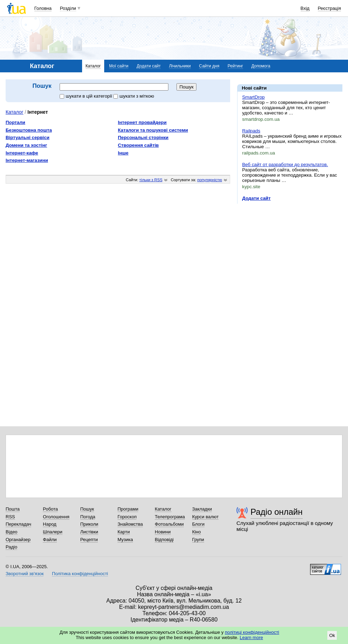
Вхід (305, 8)
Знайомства (130, 524)
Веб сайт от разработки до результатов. (285, 165)
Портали (15, 122)
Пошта (13, 509)
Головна (43, 8)
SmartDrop (253, 97)
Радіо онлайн (277, 512)
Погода (88, 517)
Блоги (198, 524)
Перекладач (18, 524)
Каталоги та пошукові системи (153, 130)
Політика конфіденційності (80, 574)
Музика (125, 540)
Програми (128, 509)
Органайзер (18, 540)
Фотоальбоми (169, 524)
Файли (50, 540)
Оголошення (56, 517)
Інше (123, 153)
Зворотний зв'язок (25, 574)
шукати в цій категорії (86, 96)
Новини (163, 532)
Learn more (251, 638)
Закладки (202, 509)
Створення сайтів (138, 145)
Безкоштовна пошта (29, 130)
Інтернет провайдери (142, 122)
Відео (12, 532)
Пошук (87, 509)
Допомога (261, 66)
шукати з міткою (134, 96)
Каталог (93, 66)
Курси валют (206, 517)
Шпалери (53, 532)
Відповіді (164, 540)
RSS (10, 517)
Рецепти (89, 540)
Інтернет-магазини (27, 160)
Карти (124, 532)
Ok (332, 635)
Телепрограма (170, 517)
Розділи (68, 8)
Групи (198, 540)
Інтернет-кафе (22, 153)
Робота (50, 509)
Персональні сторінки (143, 137)
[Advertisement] (290, 252)
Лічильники (180, 66)
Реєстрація (329, 8)
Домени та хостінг (26, 145)
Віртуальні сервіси (28, 137)
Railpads (251, 131)
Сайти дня (209, 66)
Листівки (89, 532)
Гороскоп (127, 517)
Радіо (11, 547)
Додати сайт (149, 66)
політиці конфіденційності (252, 632)
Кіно (197, 532)
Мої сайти (119, 66)
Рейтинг (235, 66)
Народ (49, 524)
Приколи (89, 524)
